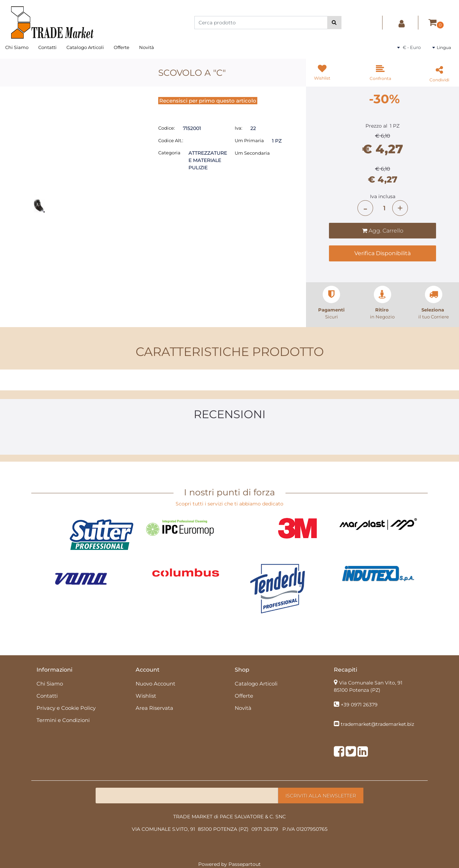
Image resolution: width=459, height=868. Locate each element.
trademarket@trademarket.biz (377, 724)
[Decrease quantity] (365, 208)
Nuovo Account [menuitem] (155, 684)
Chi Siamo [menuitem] (17, 47)
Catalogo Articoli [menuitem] (85, 47)
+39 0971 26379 (359, 705)
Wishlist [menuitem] (146, 696)
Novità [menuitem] (147, 47)
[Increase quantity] (400, 208)
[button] (334, 23)
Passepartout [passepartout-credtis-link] (245, 864)
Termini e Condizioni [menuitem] (63, 720)
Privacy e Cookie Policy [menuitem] (66, 708)
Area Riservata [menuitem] (154, 708)
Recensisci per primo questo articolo (208, 101)
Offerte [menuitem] (122, 47)
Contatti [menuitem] (47, 47)
